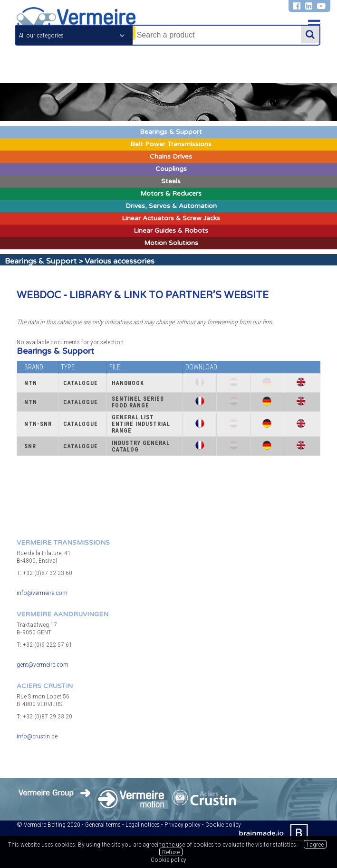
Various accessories (120, 261)
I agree (315, 844)
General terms (103, 824)
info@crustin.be (37, 736)
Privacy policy (183, 824)
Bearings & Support (41, 261)
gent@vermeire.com (43, 664)
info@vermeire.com (42, 593)
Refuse (171, 852)
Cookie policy (223, 824)
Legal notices (143, 824)
